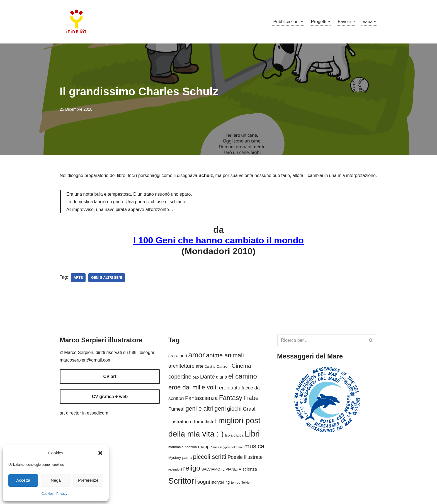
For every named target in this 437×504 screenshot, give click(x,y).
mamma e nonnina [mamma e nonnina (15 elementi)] (183, 447)
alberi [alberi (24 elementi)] (181, 356)
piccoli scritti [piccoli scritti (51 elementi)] (210, 457)
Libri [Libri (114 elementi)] (252, 434)
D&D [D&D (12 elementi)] (196, 377)
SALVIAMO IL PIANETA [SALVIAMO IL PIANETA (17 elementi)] (221, 469)
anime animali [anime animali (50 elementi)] (225, 355)
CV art (110, 376)
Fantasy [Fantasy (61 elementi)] (231, 398)
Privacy (62, 494)
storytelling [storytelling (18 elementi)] (220, 482)
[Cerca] (321, 340)
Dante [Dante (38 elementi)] (207, 377)
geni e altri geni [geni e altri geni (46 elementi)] (206, 409)
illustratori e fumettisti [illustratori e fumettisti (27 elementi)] (191, 422)
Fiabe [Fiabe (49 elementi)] (251, 398)
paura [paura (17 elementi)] (187, 458)
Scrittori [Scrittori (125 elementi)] (182, 481)
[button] (100, 453)
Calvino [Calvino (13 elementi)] (210, 367)
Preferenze (88, 480)
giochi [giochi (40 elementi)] (234, 409)
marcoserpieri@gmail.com (86, 360)
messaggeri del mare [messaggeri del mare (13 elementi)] (228, 447)
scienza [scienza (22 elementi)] (250, 469)
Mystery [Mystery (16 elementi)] (175, 458)
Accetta (23, 480)
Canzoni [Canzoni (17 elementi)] (223, 366)
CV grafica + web (110, 397)
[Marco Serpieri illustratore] (76, 22)
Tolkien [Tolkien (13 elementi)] (247, 483)
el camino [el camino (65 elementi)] (243, 376)
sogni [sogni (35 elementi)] (204, 482)
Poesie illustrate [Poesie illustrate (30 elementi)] (245, 457)
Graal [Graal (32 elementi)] (249, 409)
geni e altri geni (107, 278)
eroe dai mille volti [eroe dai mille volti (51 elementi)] (193, 387)
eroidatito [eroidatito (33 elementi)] (230, 388)
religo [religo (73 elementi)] (192, 468)
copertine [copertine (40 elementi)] (180, 377)
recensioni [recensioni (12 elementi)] (175, 469)
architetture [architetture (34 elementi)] (181, 366)
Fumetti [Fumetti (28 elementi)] (176, 409)
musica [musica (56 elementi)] (254, 446)
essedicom (98, 413)
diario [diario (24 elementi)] (221, 377)
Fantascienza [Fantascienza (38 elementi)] (201, 398)
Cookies (48, 494)
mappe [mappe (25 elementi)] (205, 447)
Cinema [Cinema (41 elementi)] (241, 366)
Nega (56, 480)
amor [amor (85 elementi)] (196, 355)
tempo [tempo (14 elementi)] (236, 483)
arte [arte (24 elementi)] (200, 366)
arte (78, 278)
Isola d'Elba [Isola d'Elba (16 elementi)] (234, 435)
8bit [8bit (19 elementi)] (172, 356)
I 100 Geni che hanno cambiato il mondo (219, 240)
